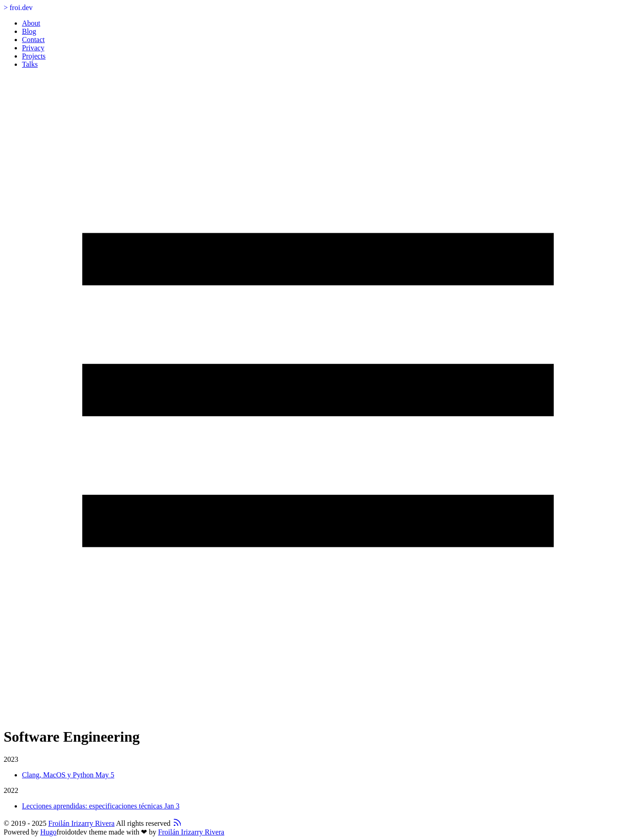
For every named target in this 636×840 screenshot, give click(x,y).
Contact (33, 40)
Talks (30, 64)
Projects (34, 56)
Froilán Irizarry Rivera (81, 823)
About (31, 23)
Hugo (49, 832)
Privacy (33, 48)
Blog (29, 31)
